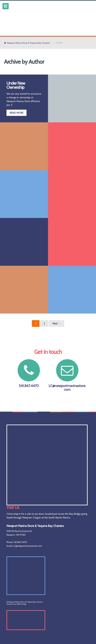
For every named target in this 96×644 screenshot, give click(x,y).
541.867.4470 (29, 374)
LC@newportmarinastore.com (67, 375)
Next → (57, 323)
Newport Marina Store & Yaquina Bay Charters (28, 43)
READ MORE (16, 113)
